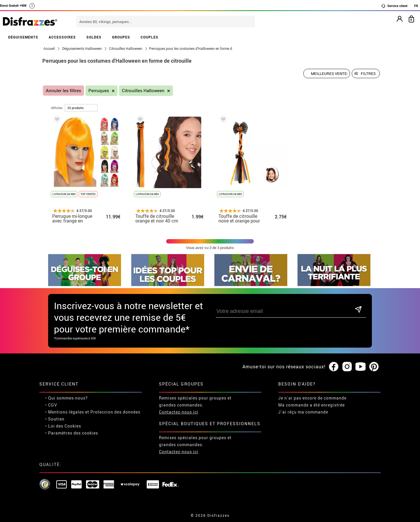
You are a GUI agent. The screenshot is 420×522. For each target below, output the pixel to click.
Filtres (368, 73)
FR (416, 6)
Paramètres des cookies (73, 433)
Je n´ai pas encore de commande (312, 398)
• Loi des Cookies (63, 426)
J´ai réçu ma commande (303, 412)
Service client (394, 6)
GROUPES (121, 37)
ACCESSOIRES (62, 37)
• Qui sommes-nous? (66, 398)
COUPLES (149, 37)
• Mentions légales (65, 412)
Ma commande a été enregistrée (311, 405)
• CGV (51, 405)
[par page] (81, 108)
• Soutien (55, 419)
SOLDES (94, 37)
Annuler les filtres (63, 91)
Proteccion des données (115, 412)
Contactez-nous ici (179, 412)
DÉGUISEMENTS (23, 37)
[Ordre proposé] (327, 73)
